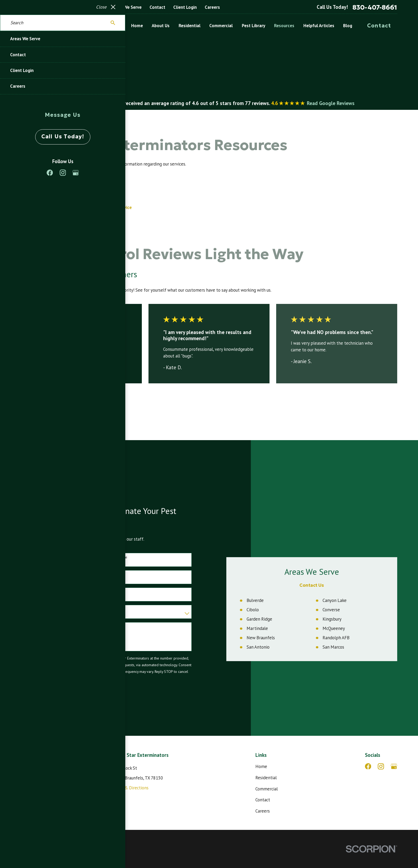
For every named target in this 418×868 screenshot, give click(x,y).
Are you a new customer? (37, 609)
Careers (212, 7)
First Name (26, 557)
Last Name (113, 557)
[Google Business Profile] (394, 766)
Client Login (185, 7)
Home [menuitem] (137, 26)
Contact (157, 7)
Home (261, 766)
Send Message (42, 697)
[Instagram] (381, 766)
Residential (266, 778)
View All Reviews (52, 401)
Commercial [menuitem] (221, 26)
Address (24, 592)
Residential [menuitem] (190, 26)
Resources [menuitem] (284, 26)
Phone (22, 575)
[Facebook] (368, 766)
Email (108, 575)
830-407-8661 (375, 7)
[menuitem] (28, 857)
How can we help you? (35, 626)
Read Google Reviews (331, 103)
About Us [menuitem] (161, 26)
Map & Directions (132, 788)
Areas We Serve (126, 7)
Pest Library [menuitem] (254, 26)
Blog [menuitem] (348, 26)
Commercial (267, 789)
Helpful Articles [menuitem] (319, 26)
